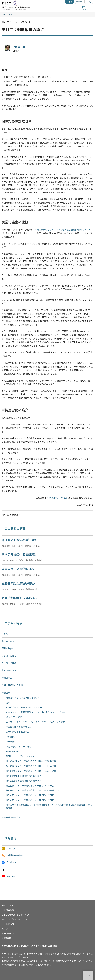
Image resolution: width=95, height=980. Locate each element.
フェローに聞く (9, 656)
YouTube (11, 876)
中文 (89, 2)
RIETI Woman (12, 751)
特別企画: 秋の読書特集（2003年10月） (25, 781)
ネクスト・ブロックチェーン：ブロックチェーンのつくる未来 (35, 722)
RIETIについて (8, 906)
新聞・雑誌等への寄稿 (12, 685)
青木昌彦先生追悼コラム (17, 732)
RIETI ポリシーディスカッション (21, 756)
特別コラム (7, 678)
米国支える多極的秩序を (18, 569)
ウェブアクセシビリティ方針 (15, 915)
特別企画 (6, 693)
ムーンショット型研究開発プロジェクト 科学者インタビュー (35, 712)
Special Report (8, 641)
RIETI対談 (10, 742)
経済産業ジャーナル (11, 817)
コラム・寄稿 (7, 15)
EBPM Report (8, 648)
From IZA (10, 737)
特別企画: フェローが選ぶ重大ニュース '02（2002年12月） (34, 790)
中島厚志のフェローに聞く (19, 747)
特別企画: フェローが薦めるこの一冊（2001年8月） (31, 800)
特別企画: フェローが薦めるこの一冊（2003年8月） (31, 786)
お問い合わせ (8, 933)
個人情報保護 (8, 910)
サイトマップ (8, 924)
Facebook (11, 862)
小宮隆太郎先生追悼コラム (19, 727)
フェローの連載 (9, 663)
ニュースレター (14, 849)
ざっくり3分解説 (14, 717)
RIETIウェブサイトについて (15, 919)
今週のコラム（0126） (57, 498)
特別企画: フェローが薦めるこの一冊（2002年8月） (31, 795)
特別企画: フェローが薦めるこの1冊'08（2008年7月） (31, 761)
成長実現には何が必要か (18, 584)
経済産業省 (7, 938)
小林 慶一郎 (19, 47)
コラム (5, 634)
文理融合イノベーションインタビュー (24, 708)
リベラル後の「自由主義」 (20, 555)
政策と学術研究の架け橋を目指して (23, 698)
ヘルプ (5, 929)
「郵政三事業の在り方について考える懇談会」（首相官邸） (62, 230)
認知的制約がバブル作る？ (20, 598)
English (79, 2)
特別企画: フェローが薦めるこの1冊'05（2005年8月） (31, 771)
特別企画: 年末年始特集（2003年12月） (25, 776)
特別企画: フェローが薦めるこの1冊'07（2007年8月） (31, 766)
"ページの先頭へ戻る (88, 975)
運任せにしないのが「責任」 (21, 540)
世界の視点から (9, 671)
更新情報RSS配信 (15, 856)
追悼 (8, 703)
